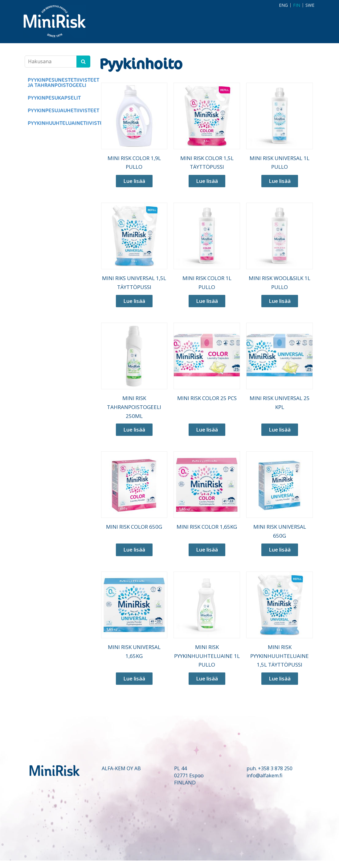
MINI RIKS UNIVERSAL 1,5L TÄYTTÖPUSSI (134, 283)
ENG (283, 5)
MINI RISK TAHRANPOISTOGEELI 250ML (134, 407)
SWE (310, 5)
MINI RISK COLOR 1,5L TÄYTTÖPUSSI (207, 163)
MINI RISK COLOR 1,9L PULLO (134, 163)
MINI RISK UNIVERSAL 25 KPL (280, 403)
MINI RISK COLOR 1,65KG (207, 527)
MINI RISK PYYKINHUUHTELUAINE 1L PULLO (207, 656)
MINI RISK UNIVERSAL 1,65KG (134, 651)
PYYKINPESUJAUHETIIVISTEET (59, 111)
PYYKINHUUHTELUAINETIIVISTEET (59, 123)
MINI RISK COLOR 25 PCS (207, 398)
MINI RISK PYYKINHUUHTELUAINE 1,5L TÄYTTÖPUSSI (280, 656)
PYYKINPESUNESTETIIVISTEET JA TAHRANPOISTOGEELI (59, 83)
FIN (297, 5)
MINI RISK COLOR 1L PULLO (207, 283)
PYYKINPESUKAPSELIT (54, 98)
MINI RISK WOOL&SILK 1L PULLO (280, 283)
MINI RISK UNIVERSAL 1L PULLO (280, 163)
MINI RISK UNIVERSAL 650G (280, 531)
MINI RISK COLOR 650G (134, 527)
